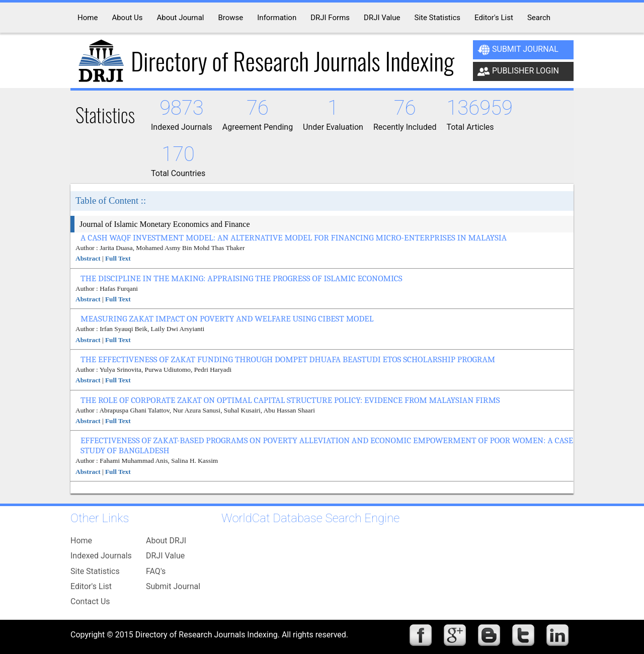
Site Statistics (95, 571)
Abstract (88, 258)
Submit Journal (518, 50)
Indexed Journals (101, 556)
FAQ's (156, 571)
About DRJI (166, 541)
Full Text (118, 258)
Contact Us (90, 601)
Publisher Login (518, 71)
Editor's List (91, 586)
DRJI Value (165, 556)
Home (81, 541)
